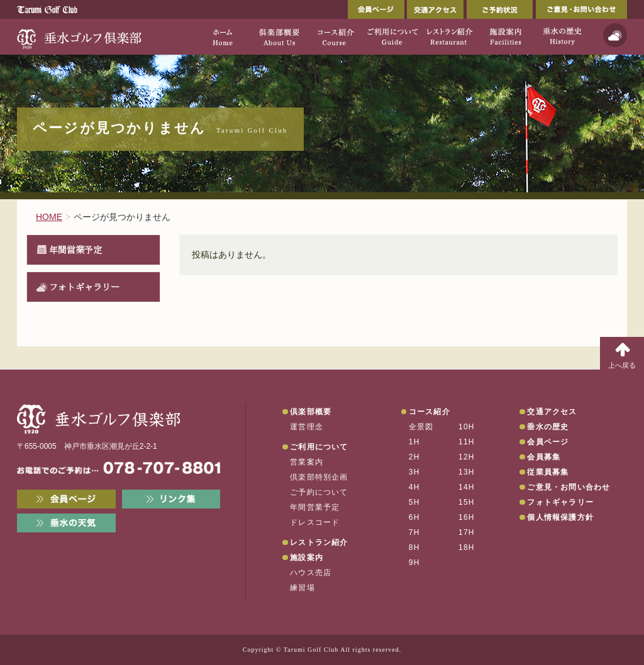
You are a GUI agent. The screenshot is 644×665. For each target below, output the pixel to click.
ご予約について (319, 492)
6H (414, 517)
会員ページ (376, 9)
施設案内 (307, 558)
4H (414, 487)
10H (467, 427)
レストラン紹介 (319, 542)
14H (467, 487)
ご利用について (319, 447)
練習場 (303, 588)
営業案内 (307, 462)
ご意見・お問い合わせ (581, 9)
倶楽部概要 (311, 412)
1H (414, 442)
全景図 (421, 427)
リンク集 (171, 499)
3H (414, 472)
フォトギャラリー (84, 287)
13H (467, 472)
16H (467, 517)
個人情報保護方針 (560, 517)
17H (467, 532)
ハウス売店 (311, 573)
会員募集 (544, 457)
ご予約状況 (500, 9)
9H (414, 563)
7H (414, 532)
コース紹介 (430, 412)
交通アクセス (435, 9)
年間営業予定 (75, 250)
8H (414, 547)
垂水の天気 (66, 523)
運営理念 (307, 427)
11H (467, 442)
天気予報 (615, 35)
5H (414, 502)
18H (467, 547)
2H (414, 457)
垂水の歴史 (548, 427)
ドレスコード (315, 522)
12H (467, 457)
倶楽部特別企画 (319, 477)
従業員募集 (548, 472)
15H (467, 502)
